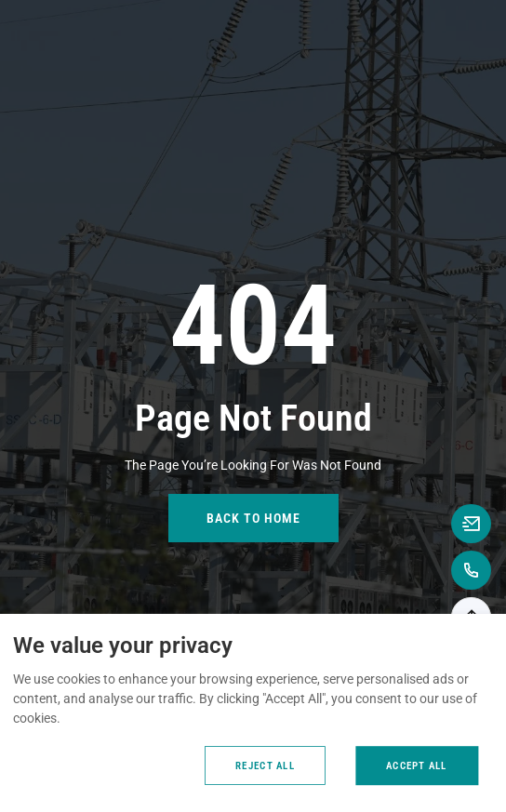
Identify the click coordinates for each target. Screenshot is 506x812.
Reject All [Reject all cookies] (265, 766)
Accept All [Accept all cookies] (417, 766)
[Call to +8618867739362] (471, 570)
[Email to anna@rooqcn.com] (471, 524)
